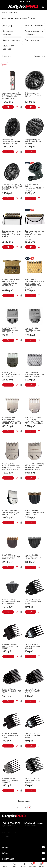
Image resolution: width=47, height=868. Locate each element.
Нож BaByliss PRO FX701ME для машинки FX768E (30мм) (11, 374)
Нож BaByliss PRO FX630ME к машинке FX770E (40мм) (33, 557)
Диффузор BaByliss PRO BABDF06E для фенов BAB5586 (34, 141)
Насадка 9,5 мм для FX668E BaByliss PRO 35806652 (33, 602)
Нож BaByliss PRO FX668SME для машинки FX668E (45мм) (34, 512)
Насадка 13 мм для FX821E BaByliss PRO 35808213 (33, 735)
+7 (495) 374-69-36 (24, 2)
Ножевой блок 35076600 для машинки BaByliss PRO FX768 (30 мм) (12, 512)
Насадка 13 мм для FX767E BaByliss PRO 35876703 (33, 691)
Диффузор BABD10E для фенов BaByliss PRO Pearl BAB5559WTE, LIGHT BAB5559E (12, 187)
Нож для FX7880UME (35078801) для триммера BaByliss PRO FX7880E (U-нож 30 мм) (34, 420)
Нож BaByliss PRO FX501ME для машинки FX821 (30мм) (34, 330)
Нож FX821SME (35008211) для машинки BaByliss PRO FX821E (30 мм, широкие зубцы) (12, 467)
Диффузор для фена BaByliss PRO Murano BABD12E (33, 95)
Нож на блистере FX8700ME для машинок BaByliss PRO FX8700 (34, 374)
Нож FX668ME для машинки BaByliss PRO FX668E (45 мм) (11, 557)
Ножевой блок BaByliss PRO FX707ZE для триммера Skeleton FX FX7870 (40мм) (11, 282)
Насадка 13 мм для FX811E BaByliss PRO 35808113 (10, 735)
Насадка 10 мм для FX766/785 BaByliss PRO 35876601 (12, 691)
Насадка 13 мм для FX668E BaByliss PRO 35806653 (10, 780)
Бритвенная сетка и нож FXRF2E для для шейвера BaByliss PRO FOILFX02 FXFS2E (12, 234)
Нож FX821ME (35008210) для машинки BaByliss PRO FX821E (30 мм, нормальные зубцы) (35, 467)
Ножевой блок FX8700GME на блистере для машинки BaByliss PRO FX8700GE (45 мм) (34, 282)
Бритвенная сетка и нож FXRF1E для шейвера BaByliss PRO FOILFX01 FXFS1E (34, 234)
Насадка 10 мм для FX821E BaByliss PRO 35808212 (33, 646)
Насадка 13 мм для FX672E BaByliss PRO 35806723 (33, 780)
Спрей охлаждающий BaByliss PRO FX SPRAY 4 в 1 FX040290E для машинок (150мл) (12, 96)
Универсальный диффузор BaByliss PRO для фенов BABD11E (11, 141)
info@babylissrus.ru (34, 823)
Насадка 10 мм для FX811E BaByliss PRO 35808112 (10, 646)
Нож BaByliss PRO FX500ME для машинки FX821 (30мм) (11, 330)
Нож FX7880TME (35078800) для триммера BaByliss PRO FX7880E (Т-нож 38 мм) (12, 420)
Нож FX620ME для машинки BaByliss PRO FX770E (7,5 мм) (11, 602)
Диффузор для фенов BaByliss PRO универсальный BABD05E (35, 186)
